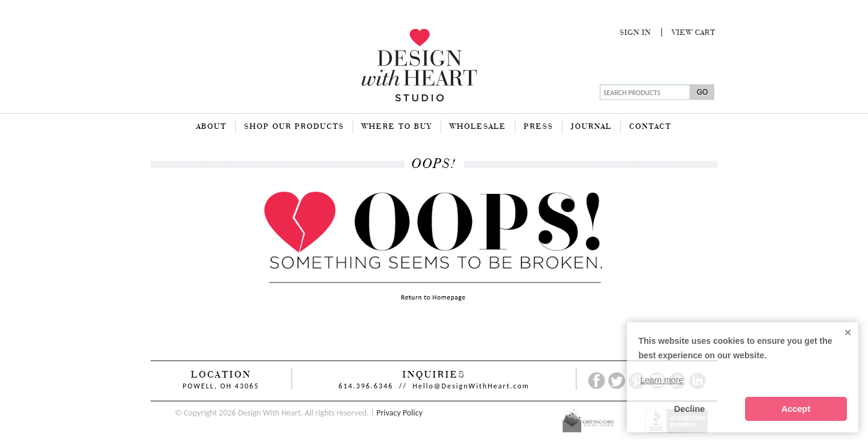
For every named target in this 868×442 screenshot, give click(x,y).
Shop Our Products (294, 127)
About (212, 127)
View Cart (694, 33)
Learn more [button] (662, 380)
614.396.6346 (366, 386)
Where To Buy (397, 127)
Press (539, 127)
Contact (650, 127)
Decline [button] (689, 409)
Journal (591, 127)
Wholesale (478, 127)
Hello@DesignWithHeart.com (471, 386)
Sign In (635, 33)
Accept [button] (796, 409)
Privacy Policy (399, 413)
